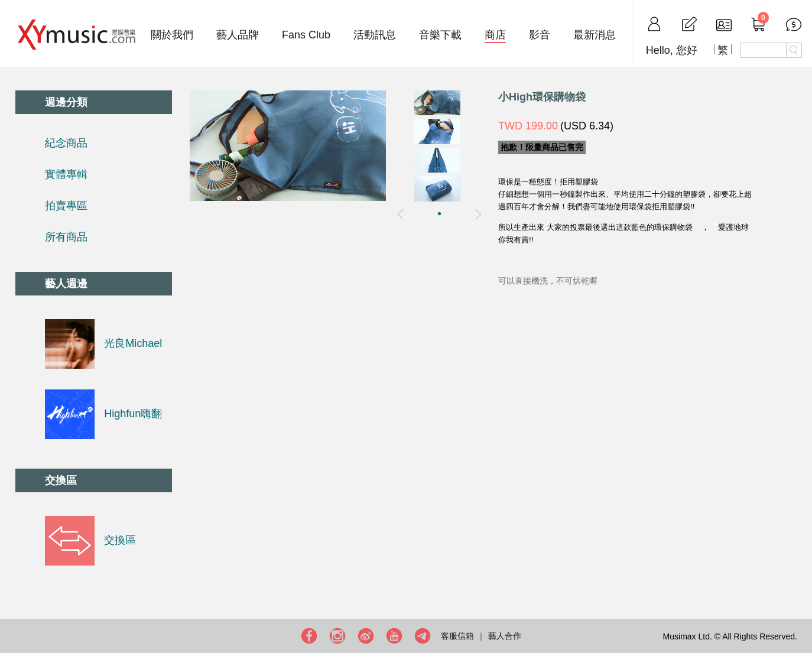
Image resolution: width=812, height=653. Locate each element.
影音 (540, 35)
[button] (439, 214)
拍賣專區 (66, 206)
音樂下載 (440, 35)
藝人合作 (505, 636)
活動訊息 (375, 35)
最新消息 (595, 35)
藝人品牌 (238, 35)
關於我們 (172, 35)
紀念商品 (66, 143)
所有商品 (66, 237)
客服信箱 (457, 636)
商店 (495, 35)
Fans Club (306, 35)
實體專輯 (66, 174)
